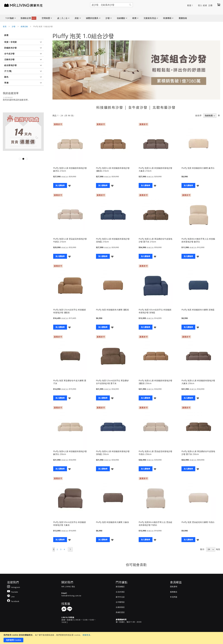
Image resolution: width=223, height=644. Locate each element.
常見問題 (174, 597)
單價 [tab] (6, 83)
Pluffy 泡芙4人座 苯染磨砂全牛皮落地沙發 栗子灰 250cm (198, 453)
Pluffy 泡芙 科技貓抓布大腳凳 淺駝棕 (112, 310)
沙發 (14, 26)
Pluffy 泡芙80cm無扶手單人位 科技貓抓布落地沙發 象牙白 (198, 240)
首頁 (5, 26)
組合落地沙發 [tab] (11, 65)
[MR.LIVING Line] (11, 597)
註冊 (211, 5)
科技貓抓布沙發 (110, 107)
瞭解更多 (86, 635)
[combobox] (111, 5)
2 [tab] (23, 159)
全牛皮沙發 (138, 107)
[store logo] (20, 5)
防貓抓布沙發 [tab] (11, 48)
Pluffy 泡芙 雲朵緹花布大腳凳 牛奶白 (198, 522)
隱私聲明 (174, 587)
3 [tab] (27, 159)
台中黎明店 (120, 602)
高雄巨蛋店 (120, 612)
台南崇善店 (120, 607)
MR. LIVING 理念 (68, 587)
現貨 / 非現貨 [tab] (11, 42)
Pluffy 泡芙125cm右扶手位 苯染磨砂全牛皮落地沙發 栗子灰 (112, 382)
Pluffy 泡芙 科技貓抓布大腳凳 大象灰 (112, 522)
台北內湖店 (120, 592)
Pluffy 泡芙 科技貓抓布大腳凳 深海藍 (198, 310)
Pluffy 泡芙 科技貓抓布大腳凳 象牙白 (198, 168)
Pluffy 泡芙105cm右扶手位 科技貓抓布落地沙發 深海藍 (155, 311)
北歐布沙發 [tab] (9, 59)
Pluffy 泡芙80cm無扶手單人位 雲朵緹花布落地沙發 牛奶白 (155, 524)
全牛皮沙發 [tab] (9, 54)
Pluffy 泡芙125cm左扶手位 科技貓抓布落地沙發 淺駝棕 (70, 311)
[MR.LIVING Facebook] (13, 601)
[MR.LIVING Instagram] (14, 587)
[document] (112, 638)
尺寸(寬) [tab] (8, 71)
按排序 (198, 115)
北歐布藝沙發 (164, 107)
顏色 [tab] (6, 77)
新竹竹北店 (120, 597)
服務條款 (174, 592)
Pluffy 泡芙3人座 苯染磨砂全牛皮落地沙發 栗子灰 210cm (155, 240)
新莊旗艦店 (120, 587)
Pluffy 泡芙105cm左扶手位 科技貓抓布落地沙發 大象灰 (70, 524)
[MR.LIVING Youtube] (13, 592)
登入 (200, 5)
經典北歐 (24, 26)
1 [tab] (20, 159)
